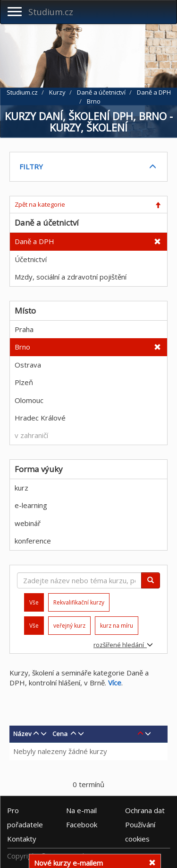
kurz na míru (117, 626)
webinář (28, 523)
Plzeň (24, 382)
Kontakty (22, 839)
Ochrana (145, 810)
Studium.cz (51, 12)
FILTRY (31, 167)
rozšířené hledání (123, 645)
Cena (60, 734)
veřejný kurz (69, 626)
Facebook (82, 824)
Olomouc (29, 400)
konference (33, 541)
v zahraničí (31, 435)
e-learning (31, 505)
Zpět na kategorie (40, 204)
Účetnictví (31, 259)
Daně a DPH (34, 241)
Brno (22, 347)
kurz (21, 488)
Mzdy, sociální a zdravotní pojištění (71, 277)
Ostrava (28, 365)
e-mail (81, 810)
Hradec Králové (40, 418)
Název (22, 734)
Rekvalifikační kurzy (79, 602)
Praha (24, 329)
